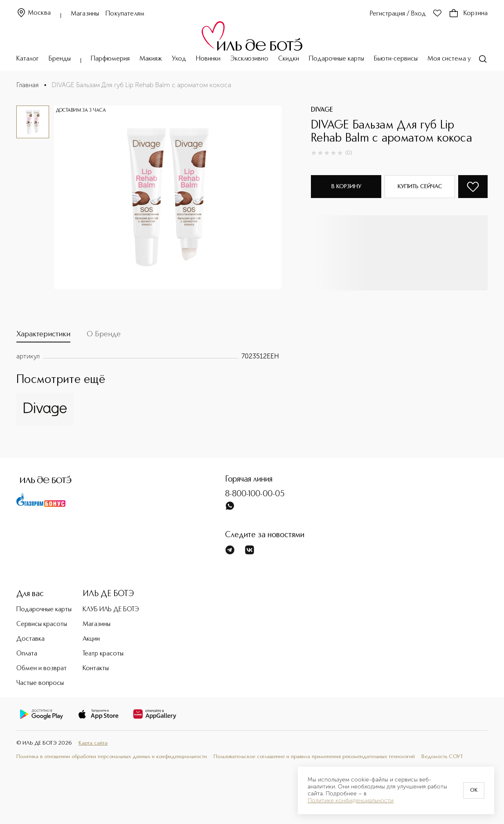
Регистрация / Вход (398, 14)
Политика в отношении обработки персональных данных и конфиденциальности (112, 757)
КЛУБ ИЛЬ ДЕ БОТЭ (111, 610)
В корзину (346, 187)
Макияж (151, 59)
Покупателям (125, 14)
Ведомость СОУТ (442, 757)
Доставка (30, 639)
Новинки (208, 59)
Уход (179, 59)
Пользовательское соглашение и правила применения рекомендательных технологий (314, 757)
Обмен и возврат (42, 669)
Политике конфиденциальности (351, 801)
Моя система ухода (456, 59)
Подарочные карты (336, 59)
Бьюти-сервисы (396, 59)
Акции (91, 639)
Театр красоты (103, 654)
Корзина (468, 14)
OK (474, 790)
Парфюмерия (110, 59)
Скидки (289, 59)
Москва (34, 13)
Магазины (85, 14)
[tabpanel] (148, 356)
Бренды (60, 59)
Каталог (28, 59)
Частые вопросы (40, 683)
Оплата (27, 654)
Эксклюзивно (249, 59)
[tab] (43, 336)
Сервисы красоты (42, 624)
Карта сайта (93, 743)
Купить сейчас (420, 187)
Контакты (96, 669)
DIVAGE (322, 110)
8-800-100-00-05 (255, 494)
